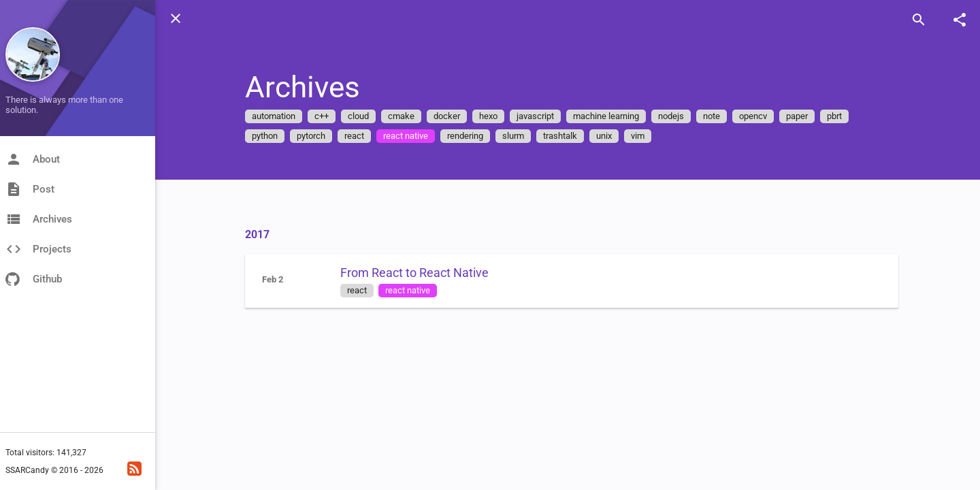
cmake (401, 116)
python (265, 136)
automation (274, 116)
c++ (322, 116)
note (712, 116)
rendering (465, 136)
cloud (358, 116)
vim (638, 136)
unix (604, 136)
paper (797, 116)
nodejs (671, 116)
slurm (513, 136)
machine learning (606, 116)
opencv (753, 116)
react (354, 136)
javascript (535, 116)
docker (447, 116)
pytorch (311, 136)
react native (406, 136)
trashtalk (560, 136)
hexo (488, 116)
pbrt (834, 116)
